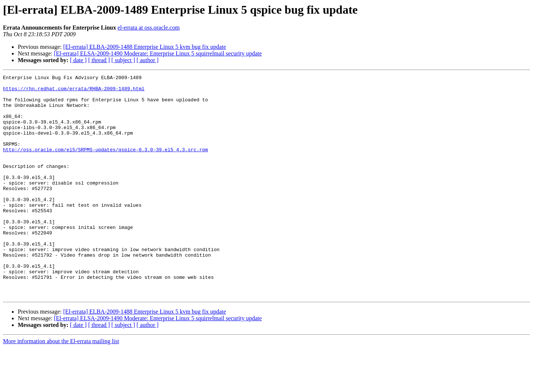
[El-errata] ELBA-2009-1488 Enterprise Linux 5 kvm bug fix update (145, 47)
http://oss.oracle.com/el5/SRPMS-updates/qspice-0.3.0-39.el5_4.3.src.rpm (105, 165)
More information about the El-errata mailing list (61, 386)
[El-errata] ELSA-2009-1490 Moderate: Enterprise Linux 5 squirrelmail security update (158, 53)
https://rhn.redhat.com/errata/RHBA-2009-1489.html (74, 92)
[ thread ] (99, 60)
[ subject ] (123, 60)
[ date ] (78, 60)
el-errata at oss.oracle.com (148, 28)
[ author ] (148, 60)
